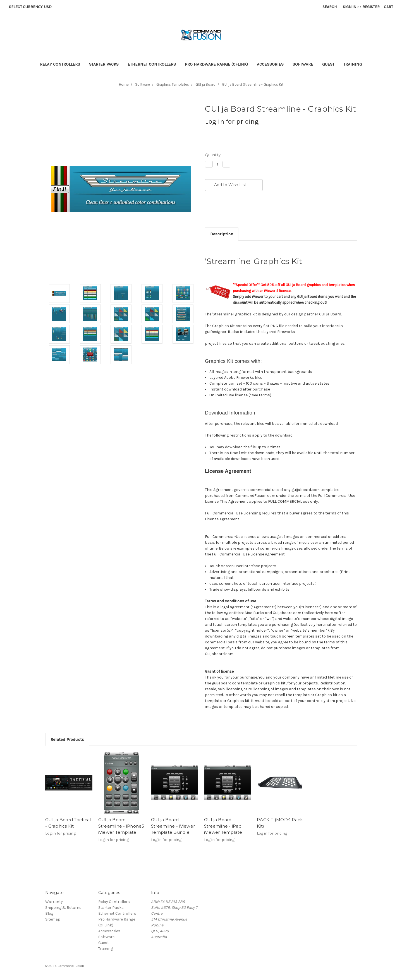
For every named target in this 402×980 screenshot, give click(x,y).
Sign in (350, 7)
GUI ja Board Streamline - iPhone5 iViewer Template (121, 826)
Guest (328, 64)
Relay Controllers (60, 64)
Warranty (54, 902)
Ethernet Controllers (152, 64)
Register (371, 7)
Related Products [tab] (67, 739)
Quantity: (213, 155)
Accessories (270, 64)
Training (353, 64)
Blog (49, 913)
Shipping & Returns (63, 908)
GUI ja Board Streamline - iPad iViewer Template (223, 826)
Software (303, 64)
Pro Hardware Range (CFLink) (216, 64)
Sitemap (53, 919)
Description (222, 234)
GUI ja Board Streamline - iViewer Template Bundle (173, 826)
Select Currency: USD (32, 7)
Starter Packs (104, 64)
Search (330, 7)
